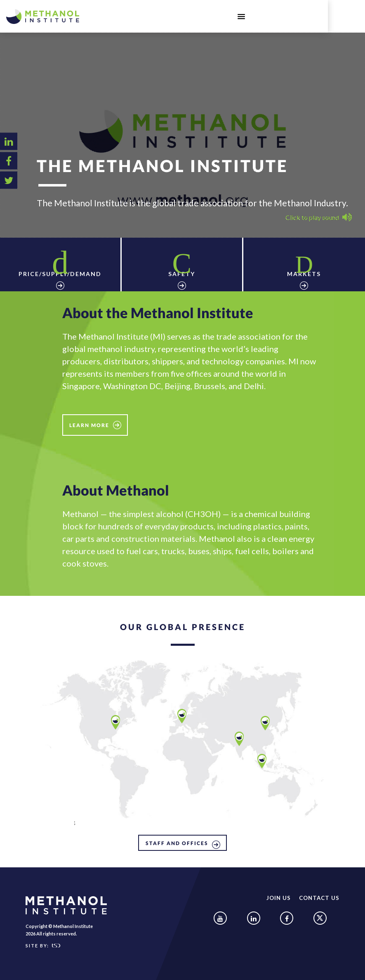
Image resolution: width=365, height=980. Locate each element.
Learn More (89, 422)
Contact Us (320, 894)
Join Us (279, 894)
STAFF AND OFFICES (177, 839)
